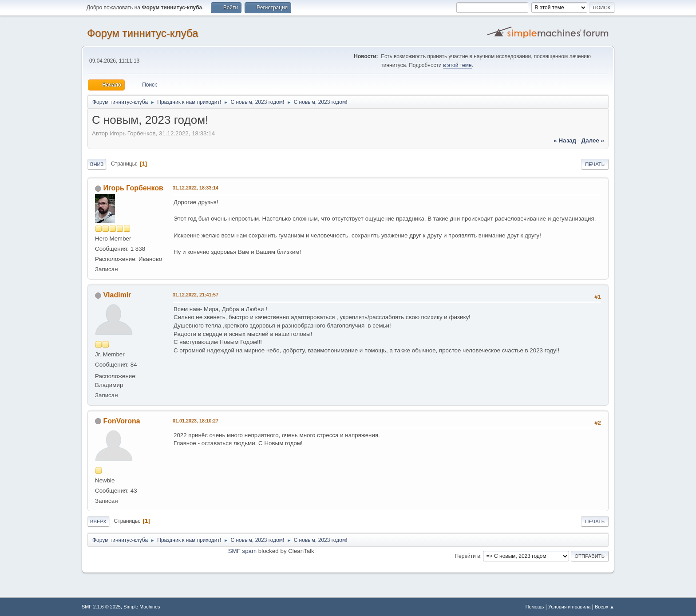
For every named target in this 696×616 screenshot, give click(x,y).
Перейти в (467, 556)
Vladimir (117, 295)
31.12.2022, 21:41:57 (196, 295)
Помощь (535, 607)
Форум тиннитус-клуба (142, 33)
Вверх (98, 521)
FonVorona (121, 421)
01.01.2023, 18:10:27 (196, 421)
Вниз (97, 164)
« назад (565, 140)
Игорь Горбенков (133, 188)
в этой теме (457, 65)
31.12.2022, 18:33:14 (196, 188)
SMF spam (242, 551)
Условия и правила (569, 607)
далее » (593, 140)
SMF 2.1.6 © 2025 (101, 607)
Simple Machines (142, 607)
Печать (595, 164)
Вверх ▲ (605, 607)
